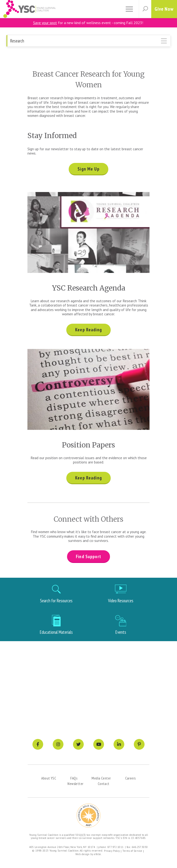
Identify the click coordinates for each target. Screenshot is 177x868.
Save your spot (45, 23)
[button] (145, 9)
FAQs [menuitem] (74, 778)
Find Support (88, 556)
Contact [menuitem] (104, 784)
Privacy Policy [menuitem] (112, 851)
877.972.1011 (115, 847)
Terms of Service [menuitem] (132, 851)
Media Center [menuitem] (101, 778)
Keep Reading (88, 330)
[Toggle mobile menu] (129, 9)
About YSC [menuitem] (49, 778)
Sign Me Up (88, 169)
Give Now (164, 9)
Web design (83, 854)
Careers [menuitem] (130, 778)
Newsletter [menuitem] (75, 784)
